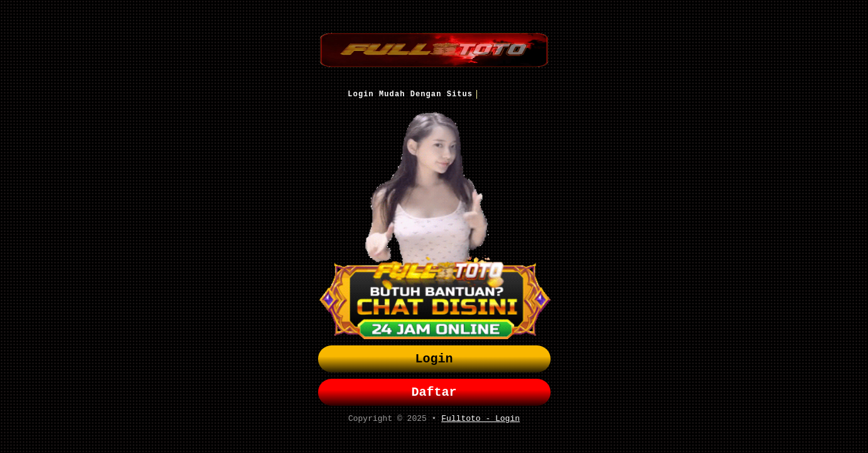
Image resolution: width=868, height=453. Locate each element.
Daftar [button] (434, 394)
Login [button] (434, 358)
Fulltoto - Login (481, 422)
